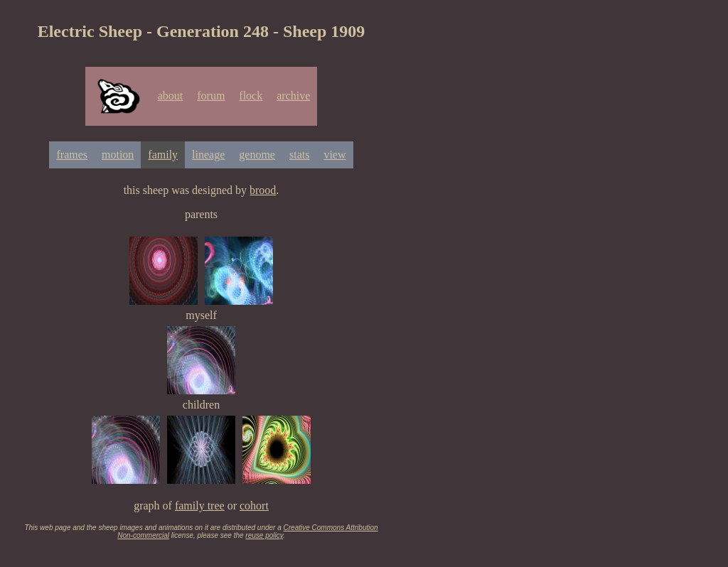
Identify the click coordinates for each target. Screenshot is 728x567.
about (171, 96)
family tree (200, 506)
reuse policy (264, 535)
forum (211, 96)
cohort (254, 506)
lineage (208, 155)
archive (293, 96)
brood (263, 190)
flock (251, 96)
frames (72, 155)
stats (299, 155)
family (163, 155)
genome (257, 155)
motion (118, 155)
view (334, 155)
